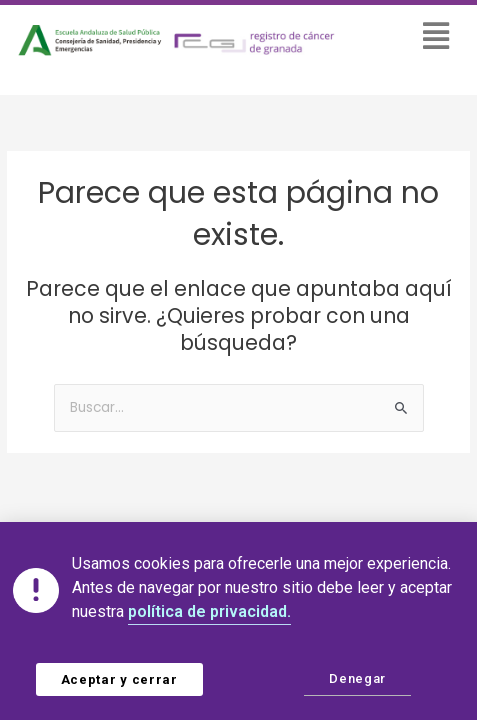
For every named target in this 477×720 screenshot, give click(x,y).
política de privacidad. (209, 611)
